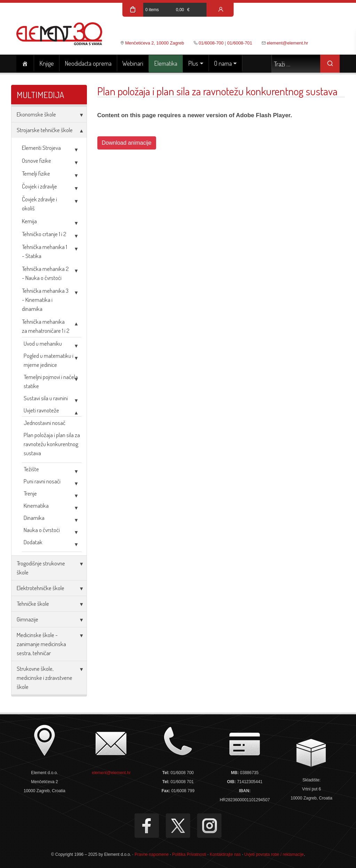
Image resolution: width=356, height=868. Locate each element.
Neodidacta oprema (88, 63)
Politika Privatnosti (189, 854)
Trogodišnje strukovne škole (41, 568)
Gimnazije (27, 619)
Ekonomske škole (36, 114)
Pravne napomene (152, 854)
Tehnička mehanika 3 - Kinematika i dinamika (45, 300)
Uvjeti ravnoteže (41, 410)
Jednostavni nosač (44, 423)
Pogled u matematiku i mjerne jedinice (48, 360)
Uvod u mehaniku (43, 343)
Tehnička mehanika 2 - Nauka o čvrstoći (45, 273)
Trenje (30, 493)
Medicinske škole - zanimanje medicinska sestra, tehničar (41, 644)
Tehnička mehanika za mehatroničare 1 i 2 (46, 326)
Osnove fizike (37, 160)
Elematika (166, 63)
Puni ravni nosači (42, 481)
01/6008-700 (211, 43)
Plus (193, 63)
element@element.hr (287, 43)
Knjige (47, 63)
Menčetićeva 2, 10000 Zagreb (155, 43)
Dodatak (33, 542)
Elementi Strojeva (41, 148)
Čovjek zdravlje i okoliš (39, 204)
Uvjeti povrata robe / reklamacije (274, 854)
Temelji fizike (36, 173)
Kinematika (36, 505)
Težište (31, 469)
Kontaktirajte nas (225, 854)
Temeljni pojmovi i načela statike (51, 381)
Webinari (133, 63)
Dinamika (34, 518)
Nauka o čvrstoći (42, 530)
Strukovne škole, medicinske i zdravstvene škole (44, 678)
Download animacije (127, 143)
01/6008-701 (240, 43)
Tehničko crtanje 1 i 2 (44, 234)
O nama (223, 63)
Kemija (29, 221)
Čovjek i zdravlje (39, 186)
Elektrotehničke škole (41, 588)
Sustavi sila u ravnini (46, 398)
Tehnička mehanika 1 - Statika (44, 251)
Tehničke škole (33, 604)
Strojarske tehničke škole (45, 130)
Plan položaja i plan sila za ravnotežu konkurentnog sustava (52, 444)
